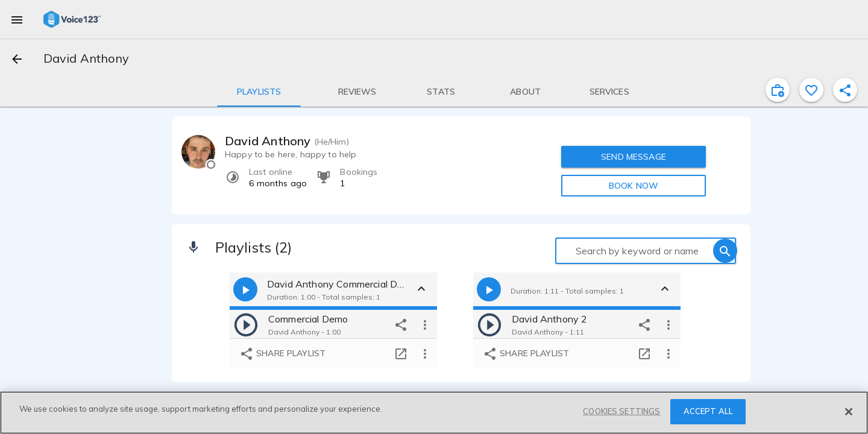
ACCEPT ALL (708, 411)
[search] (725, 251)
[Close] (849, 412)
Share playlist (282, 354)
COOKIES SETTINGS (621, 411)
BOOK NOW (634, 186)
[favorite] (811, 90)
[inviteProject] (778, 90)
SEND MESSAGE (634, 157)
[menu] (17, 19)
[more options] (425, 324)
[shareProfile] (845, 90)
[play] (246, 324)
